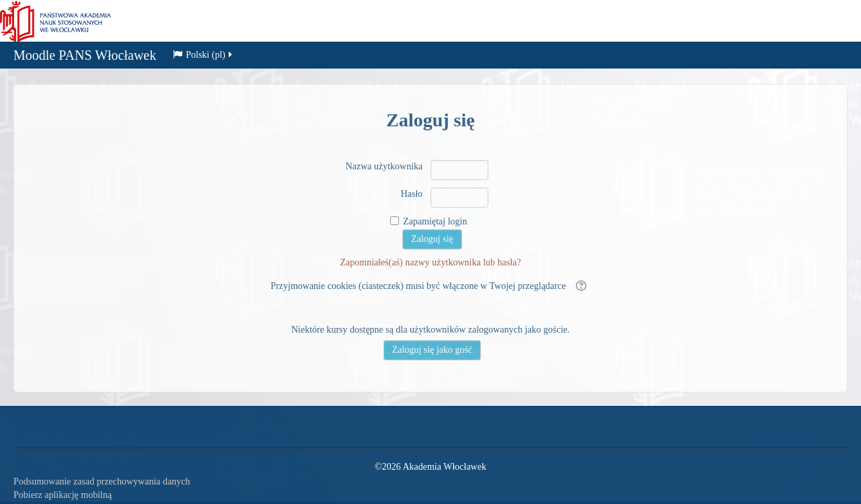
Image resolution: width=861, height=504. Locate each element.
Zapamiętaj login (435, 221)
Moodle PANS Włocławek (85, 56)
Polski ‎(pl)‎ (203, 56)
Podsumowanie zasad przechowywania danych (102, 481)
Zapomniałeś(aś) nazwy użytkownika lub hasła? (430, 262)
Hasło (412, 194)
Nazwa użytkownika (384, 166)
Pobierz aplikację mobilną (63, 495)
